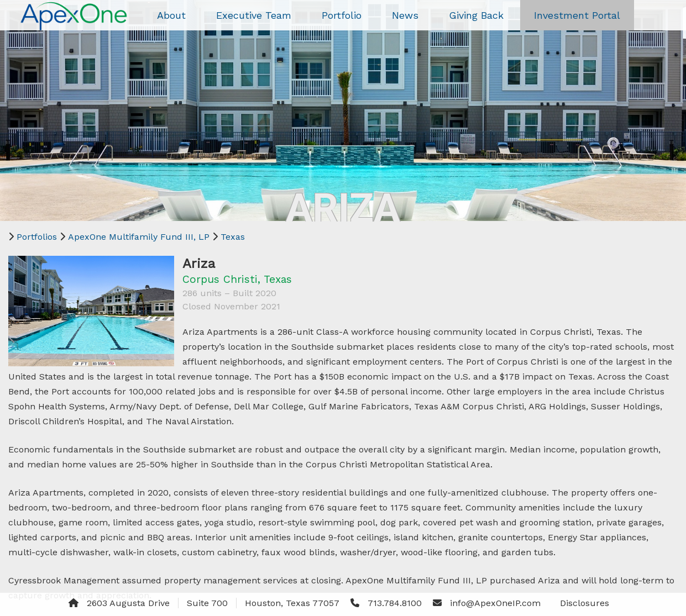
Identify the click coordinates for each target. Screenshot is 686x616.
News (405, 15)
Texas (233, 237)
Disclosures (585, 603)
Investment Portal (577, 15)
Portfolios (37, 237)
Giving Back (476, 15)
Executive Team (254, 15)
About (171, 15)
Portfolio (342, 15)
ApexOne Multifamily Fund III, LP (139, 237)
